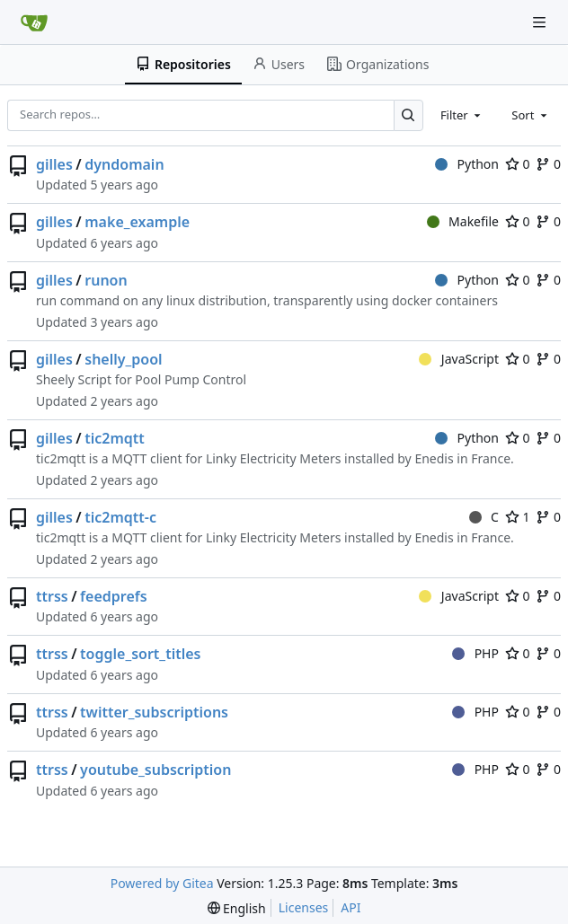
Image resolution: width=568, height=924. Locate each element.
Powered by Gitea (162, 883)
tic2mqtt (115, 438)
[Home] (34, 22)
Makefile (463, 221)
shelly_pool (123, 359)
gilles (54, 164)
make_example (137, 222)
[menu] (237, 908)
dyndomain (124, 164)
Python (467, 164)
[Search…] (408, 115)
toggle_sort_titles (140, 654)
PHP (475, 653)
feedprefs (114, 596)
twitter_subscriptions (154, 712)
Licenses (304, 907)
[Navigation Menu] (541, 22)
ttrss (52, 596)
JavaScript (459, 359)
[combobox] (462, 115)
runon (106, 280)
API (351, 907)
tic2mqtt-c (120, 517)
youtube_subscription (155, 770)
